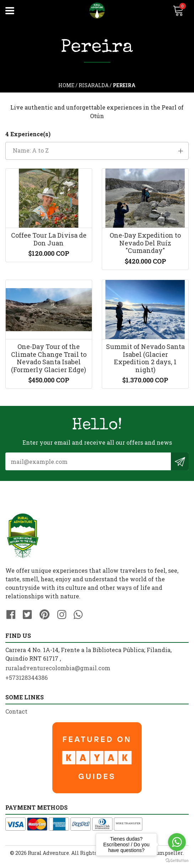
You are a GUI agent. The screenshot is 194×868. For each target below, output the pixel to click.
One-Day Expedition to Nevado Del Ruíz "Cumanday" (146, 246)
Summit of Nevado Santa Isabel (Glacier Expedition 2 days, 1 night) (146, 365)
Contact (16, 719)
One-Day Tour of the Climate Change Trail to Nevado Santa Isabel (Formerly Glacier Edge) (48, 365)
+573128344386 (27, 685)
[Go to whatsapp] (177, 842)
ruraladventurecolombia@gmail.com (58, 676)
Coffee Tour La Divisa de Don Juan (48, 242)
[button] (97, 151)
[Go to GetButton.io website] (177, 861)
